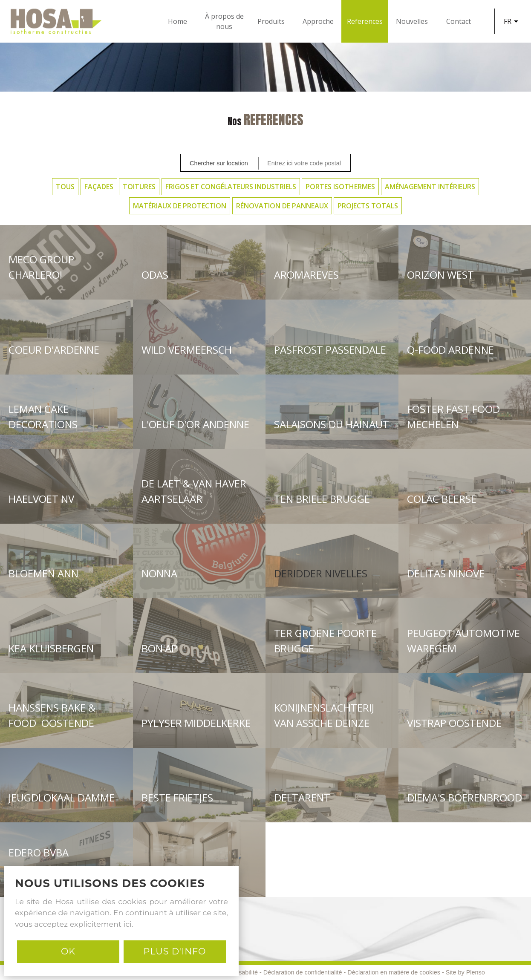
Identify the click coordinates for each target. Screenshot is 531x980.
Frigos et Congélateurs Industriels (231, 187)
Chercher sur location (219, 163)
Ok (68, 951)
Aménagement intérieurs (430, 187)
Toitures (139, 187)
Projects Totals (368, 206)
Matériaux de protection (180, 206)
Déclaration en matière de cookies (394, 972)
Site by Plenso (465, 972)
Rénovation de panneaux (282, 206)
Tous (65, 187)
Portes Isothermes (340, 187)
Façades (99, 187)
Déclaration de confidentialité (303, 972)
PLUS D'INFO (175, 951)
